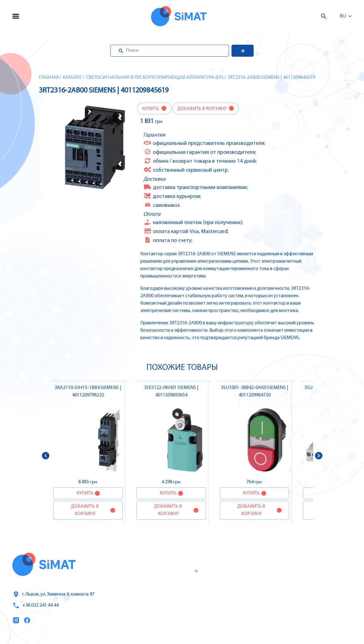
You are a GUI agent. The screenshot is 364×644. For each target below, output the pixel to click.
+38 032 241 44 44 (35, 605)
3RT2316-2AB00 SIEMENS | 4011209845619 (271, 78)
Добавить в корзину (202, 109)
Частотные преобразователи (317, 574)
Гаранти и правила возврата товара (157, 595)
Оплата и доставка (242, 600)
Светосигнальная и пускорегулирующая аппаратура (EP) (155, 78)
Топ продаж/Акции (242, 613)
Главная (49, 78)
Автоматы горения (304, 613)
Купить (151, 109)
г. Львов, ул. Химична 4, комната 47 (53, 594)
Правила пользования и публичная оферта (153, 615)
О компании (234, 587)
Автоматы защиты (304, 587)
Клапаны (293, 626)
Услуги (227, 574)
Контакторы (297, 600)
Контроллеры (298, 561)
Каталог (72, 78)
